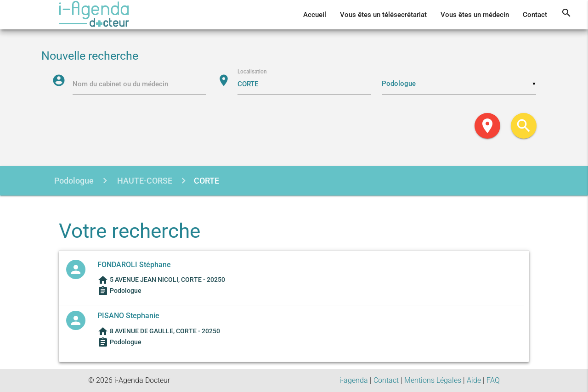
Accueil (315, 15)
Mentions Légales (433, 380)
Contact (535, 15)
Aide (474, 380)
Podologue (74, 181)
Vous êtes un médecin (475, 15)
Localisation (252, 72)
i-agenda (354, 380)
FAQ (493, 380)
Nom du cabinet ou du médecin (120, 84)
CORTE (206, 181)
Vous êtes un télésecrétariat (383, 15)
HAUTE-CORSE (144, 181)
